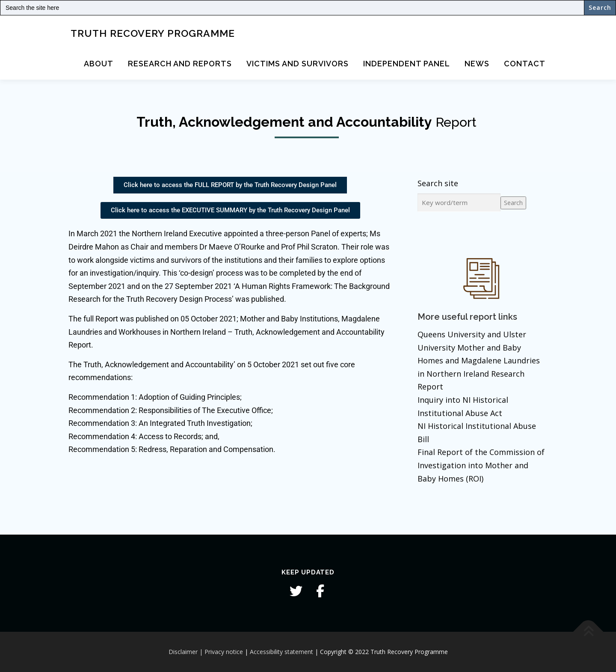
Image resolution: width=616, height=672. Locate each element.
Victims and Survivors (298, 64)
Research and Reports (180, 64)
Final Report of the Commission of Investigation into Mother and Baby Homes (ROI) (481, 465)
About (99, 64)
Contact (525, 64)
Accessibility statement (281, 652)
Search (513, 203)
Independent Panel (407, 64)
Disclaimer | (186, 652)
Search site (438, 183)
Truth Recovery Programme (153, 33)
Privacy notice (224, 652)
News (477, 64)
